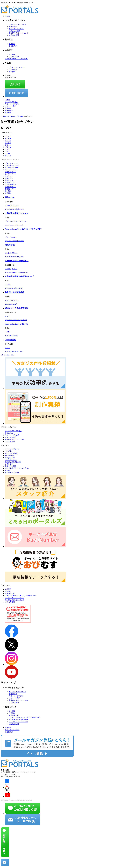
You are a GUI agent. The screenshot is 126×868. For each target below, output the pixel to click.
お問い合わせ (10, 593)
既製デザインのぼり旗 (13, 462)
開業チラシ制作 (11, 466)
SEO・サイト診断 (11, 453)
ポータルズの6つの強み (17, 24)
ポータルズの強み (11, 102)
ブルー (7, 154)
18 (12, 355)
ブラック (8, 136)
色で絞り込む (8, 133)
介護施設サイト (11, 187)
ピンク (7, 151)
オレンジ (8, 143)
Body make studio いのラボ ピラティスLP (23, 229)
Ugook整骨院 (10, 340)
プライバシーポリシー (17, 67)
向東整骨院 (10, 245)
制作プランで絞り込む (11, 160)
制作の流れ (13, 27)
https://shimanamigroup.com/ (14, 257)
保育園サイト (10, 182)
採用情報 (8, 591)
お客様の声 (13, 46)
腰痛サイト (9, 178)
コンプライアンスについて (15, 600)
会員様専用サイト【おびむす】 (16, 59)
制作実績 (12, 44)
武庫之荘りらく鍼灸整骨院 (16, 308)
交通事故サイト (11, 172)
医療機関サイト (11, 189)
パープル (8, 141)
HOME (7, 16)
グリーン (8, 145)
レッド (7, 149)
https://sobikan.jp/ (11, 304)
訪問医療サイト (11, 185)
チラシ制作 (9, 464)
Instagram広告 (10, 458)
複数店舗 (8, 193)
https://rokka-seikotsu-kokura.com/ (16, 272)
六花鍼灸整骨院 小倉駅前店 (17, 261)
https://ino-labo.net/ (11, 336)
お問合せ (12, 72)
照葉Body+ (9, 197)
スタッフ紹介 (14, 57)
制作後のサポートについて (19, 33)
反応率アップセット (12, 473)
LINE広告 (8, 451)
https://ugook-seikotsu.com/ (14, 351)
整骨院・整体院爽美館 (15, 292)
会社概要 (12, 54)
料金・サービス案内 (12, 730)
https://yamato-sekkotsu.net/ (14, 225)
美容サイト (9, 180)
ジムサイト (9, 176)
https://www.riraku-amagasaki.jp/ (16, 320)
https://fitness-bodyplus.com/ (14, 209)
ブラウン (8, 147)
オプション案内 (15, 31)
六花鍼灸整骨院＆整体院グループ (19, 276)
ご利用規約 (13, 70)
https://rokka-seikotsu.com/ (14, 288)
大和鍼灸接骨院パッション (16, 213)
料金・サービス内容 (16, 29)
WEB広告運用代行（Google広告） (17, 468)
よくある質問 (14, 35)
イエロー (8, 139)
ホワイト (8, 156)
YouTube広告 (9, 455)
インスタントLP (11, 170)
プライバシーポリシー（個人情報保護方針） (21, 596)
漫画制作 (8, 470)
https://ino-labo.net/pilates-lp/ (15, 241)
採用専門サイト (11, 174)
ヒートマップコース (12, 449)
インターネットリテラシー (15, 598)
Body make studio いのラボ (16, 324)
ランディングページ (12, 168)
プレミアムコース (11, 163)
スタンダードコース (12, 165)
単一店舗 (8, 191)
